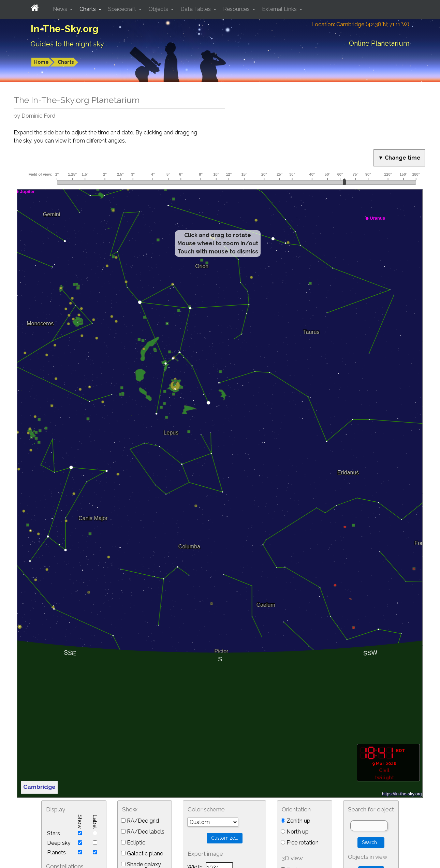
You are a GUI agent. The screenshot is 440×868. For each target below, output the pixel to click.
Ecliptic (133, 843)
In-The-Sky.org (65, 29)
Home (41, 62)
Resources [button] (237, 9)
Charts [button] (88, 9)
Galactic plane (142, 854)
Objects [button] (159, 9)
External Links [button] (280, 9)
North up (295, 832)
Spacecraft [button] (123, 9)
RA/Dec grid (140, 821)
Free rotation (300, 843)
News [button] (61, 9)
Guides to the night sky (67, 44)
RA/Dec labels (143, 832)
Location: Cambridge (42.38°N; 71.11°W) (360, 24)
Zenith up (296, 821)
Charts (66, 62)
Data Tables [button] (196, 9)
